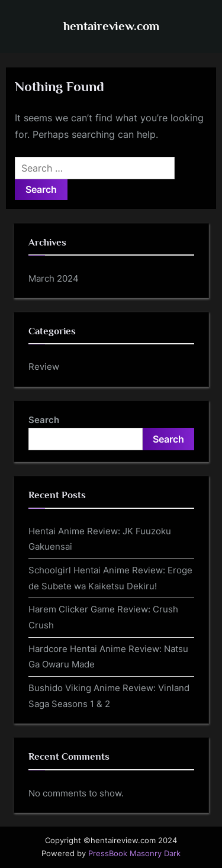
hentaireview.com (111, 26)
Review (44, 367)
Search (44, 420)
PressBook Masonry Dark (134, 854)
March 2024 (54, 278)
